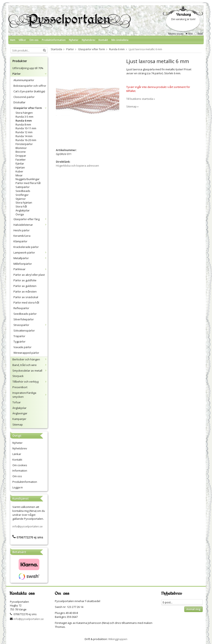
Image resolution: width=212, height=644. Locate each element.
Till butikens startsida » (141, 99)
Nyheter (74, 40)
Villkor (22, 40)
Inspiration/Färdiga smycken (30, 395)
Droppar (21, 156)
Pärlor (30, 74)
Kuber (19, 171)
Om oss (34, 40)
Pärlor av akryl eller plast (29, 275)
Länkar (17, 454)
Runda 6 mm (24, 121)
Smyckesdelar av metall (30, 371)
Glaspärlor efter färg (31, 219)
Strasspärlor (31, 325)
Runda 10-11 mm (26, 128)
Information (20, 471)
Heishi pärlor (22, 230)
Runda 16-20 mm (26, 140)
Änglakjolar (23, 210)
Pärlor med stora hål (26, 302)
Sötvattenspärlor (24, 331)
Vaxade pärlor (22, 347)
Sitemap (18, 424)
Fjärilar (20, 163)
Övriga (20, 214)
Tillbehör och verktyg (30, 382)
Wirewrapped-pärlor (26, 353)
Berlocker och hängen (30, 359)
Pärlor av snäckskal (26, 297)
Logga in (18, 487)
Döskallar (19, 102)
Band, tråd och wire (30, 365)
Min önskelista (120, 40)
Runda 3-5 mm (24, 117)
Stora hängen (24, 113)
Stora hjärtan (24, 202)
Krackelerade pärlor (26, 247)
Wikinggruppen (118, 639)
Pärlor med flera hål (28, 183)
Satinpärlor (23, 187)
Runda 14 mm (24, 136)
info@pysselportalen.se (28, 526)
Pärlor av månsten (25, 292)
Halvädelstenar (31, 225)
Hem (13, 40)
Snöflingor (22, 195)
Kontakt (103, 40)
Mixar (19, 175)
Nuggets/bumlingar (28, 179)
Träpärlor (19, 336)
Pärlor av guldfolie (25, 280)
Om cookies (20, 465)
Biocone (21, 152)
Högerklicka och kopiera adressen (77, 166)
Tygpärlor (19, 342)
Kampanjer (19, 419)
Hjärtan (20, 167)
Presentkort (20, 387)
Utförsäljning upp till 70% (28, 68)
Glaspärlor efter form (31, 108)
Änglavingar (20, 413)
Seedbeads (23, 191)
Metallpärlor (31, 258)
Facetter (21, 160)
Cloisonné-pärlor (24, 97)
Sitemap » (132, 106)
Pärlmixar (31, 269)
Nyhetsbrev (89, 40)
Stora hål (21, 206)
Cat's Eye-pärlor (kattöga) (29, 91)
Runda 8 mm (23, 124)
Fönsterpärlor (24, 144)
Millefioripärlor (23, 264)
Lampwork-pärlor (31, 252)
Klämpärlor (20, 241)
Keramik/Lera (22, 236)
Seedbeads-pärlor (25, 314)
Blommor (21, 148)
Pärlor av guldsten (25, 286)
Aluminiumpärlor (24, 80)
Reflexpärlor (21, 308)
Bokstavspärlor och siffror (30, 86)
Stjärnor (21, 199)
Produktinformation (54, 40)
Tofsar (17, 402)
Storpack (18, 376)
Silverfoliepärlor (24, 319)
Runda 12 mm (24, 132)
